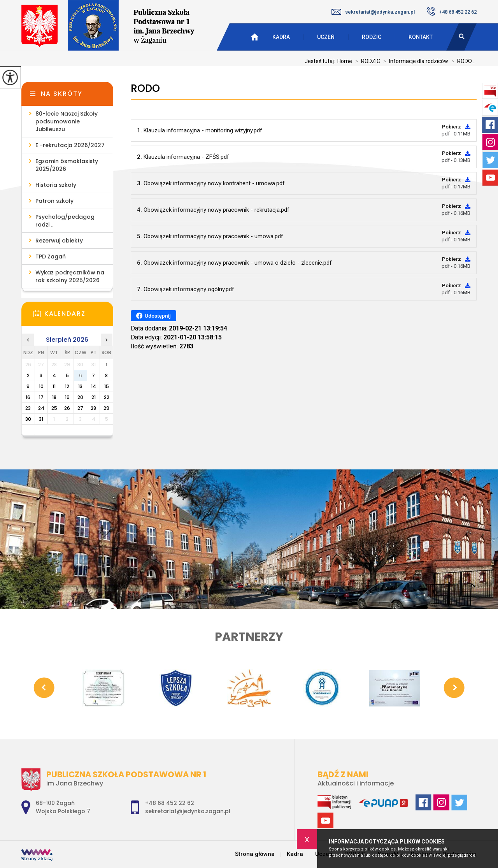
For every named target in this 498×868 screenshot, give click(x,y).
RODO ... (462, 61)
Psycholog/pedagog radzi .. (65, 221)
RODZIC (372, 37)
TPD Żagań (51, 257)
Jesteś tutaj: (321, 61)
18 (54, 397)
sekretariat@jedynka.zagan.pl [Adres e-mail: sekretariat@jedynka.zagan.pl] (188, 811)
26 (67, 408)
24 (41, 408)
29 (106, 408)
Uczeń (326, 37)
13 (80, 386)
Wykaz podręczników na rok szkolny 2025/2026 (70, 276)
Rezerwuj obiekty (59, 241)
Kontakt (421, 37)
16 (28, 397)
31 (41, 419)
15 (107, 386)
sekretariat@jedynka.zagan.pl (373, 12)
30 (28, 419)
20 (80, 397)
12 (67, 386)
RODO (145, 89)
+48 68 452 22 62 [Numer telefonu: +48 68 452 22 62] (170, 803)
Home (345, 61)
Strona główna (255, 854)
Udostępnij (153, 316)
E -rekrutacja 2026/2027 (70, 145)
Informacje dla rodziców (414, 61)
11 (54, 386)
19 (67, 397)
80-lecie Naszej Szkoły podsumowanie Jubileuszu (67, 121)
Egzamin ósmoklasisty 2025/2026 (67, 165)
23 (28, 408)
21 (94, 397)
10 (41, 386)
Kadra (281, 37)
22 (107, 397)
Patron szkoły (54, 201)
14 (94, 386)
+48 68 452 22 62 (452, 11)
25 (54, 408)
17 (41, 397)
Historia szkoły (56, 185)
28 (93, 408)
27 (80, 408)
